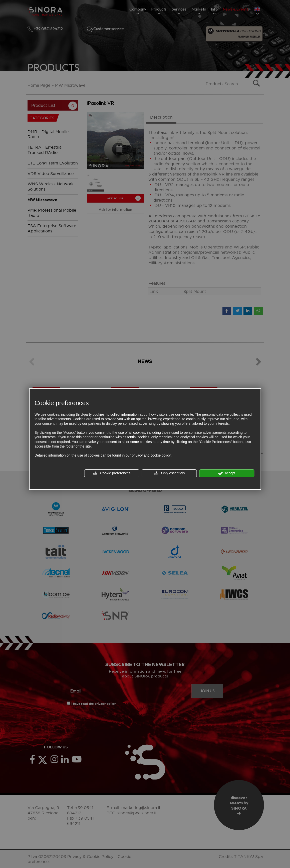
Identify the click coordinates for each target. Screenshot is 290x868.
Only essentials (169, 473)
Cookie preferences (111, 473)
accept (227, 473)
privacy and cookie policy (151, 455)
